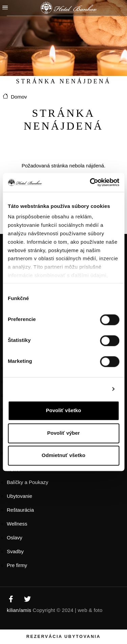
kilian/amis (19, 610)
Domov (19, 97)
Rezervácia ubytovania (63, 637)
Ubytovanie (19, 496)
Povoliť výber (63, 433)
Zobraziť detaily (87, 389)
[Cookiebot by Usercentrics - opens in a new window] (90, 182)
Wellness (17, 524)
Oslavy (15, 538)
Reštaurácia (20, 510)
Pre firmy (17, 565)
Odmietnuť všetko (63, 455)
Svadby (15, 551)
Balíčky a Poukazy (28, 482)
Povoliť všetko (64, 411)
